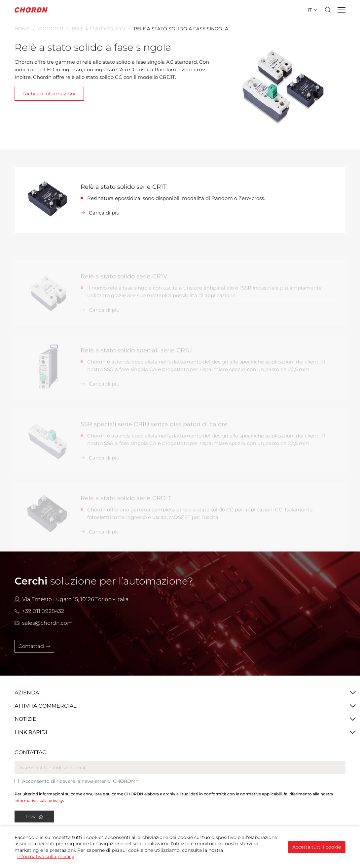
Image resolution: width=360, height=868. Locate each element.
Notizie (25, 719)
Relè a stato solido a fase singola (181, 29)
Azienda (27, 693)
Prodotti (51, 29)
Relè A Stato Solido (98, 29)
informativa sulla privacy (39, 801)
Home (22, 29)
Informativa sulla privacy (46, 856)
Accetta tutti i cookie (317, 847)
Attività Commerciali (46, 706)
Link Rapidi (31, 732)
